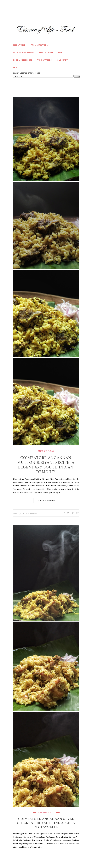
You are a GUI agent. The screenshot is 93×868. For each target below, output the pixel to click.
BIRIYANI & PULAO (46, 451)
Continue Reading (46, 501)
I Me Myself (19, 45)
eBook (16, 67)
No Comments (31, 514)
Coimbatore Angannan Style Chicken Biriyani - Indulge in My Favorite (46, 823)
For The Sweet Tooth (51, 52)
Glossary (62, 60)
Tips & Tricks (45, 60)
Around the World (23, 52)
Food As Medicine (23, 60)
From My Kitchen (40, 45)
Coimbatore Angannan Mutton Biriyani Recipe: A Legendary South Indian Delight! (46, 465)
